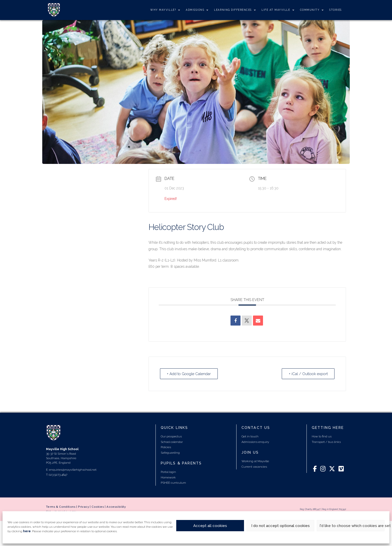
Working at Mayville (255, 461)
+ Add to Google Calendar (189, 374)
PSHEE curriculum (173, 483)
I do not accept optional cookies (280, 526)
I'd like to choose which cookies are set (352, 526)
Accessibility (116, 507)
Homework (168, 477)
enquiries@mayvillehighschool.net (73, 469)
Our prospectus (171, 436)
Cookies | (99, 507)
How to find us (322, 436)
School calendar (172, 442)
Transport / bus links (326, 442)
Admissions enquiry (255, 442)
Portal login (168, 472)
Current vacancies (254, 466)
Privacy (83, 507)
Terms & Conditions (61, 507)
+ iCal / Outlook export (308, 374)
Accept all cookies (210, 526)
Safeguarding (170, 452)
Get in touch (250, 436)
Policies (166, 447)
